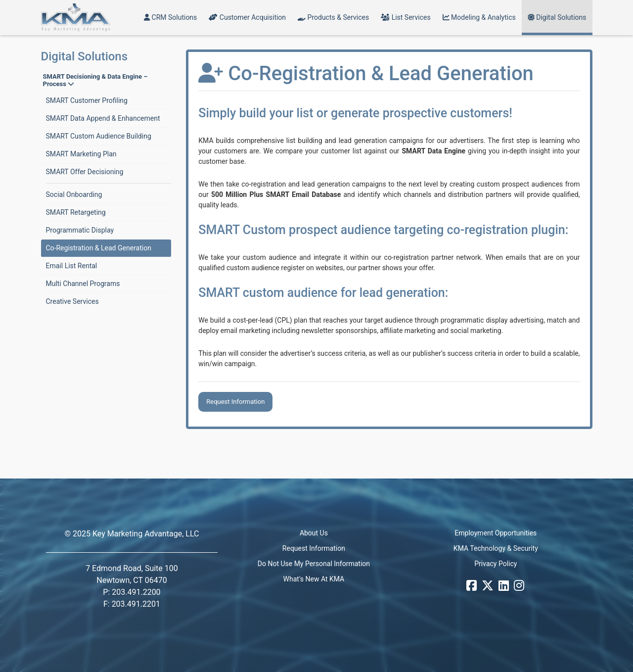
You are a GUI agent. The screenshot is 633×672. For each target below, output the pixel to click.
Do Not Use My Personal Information (314, 564)
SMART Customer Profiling (87, 100)
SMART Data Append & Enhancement (103, 118)
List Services (406, 17)
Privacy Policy (496, 564)
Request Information (235, 402)
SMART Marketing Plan (81, 154)
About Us (314, 533)
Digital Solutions (557, 17)
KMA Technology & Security (496, 548)
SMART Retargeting (76, 212)
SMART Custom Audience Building (99, 136)
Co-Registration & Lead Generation (99, 248)
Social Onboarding (74, 194)
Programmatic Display (80, 230)
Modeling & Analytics (479, 17)
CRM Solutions (170, 17)
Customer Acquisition (247, 17)
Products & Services (333, 17)
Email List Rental (72, 266)
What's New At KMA (314, 579)
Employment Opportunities (496, 533)
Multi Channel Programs (83, 284)
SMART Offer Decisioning (85, 172)
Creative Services (72, 301)
